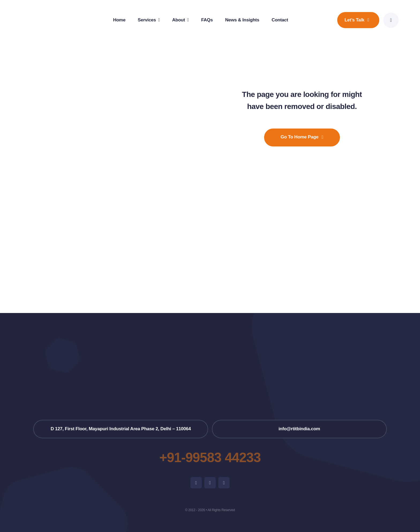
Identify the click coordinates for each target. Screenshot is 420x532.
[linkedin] (224, 483)
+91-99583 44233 (210, 458)
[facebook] (196, 483)
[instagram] (210, 483)
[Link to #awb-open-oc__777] (391, 20)
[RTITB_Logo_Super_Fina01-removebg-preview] (210, 358)
